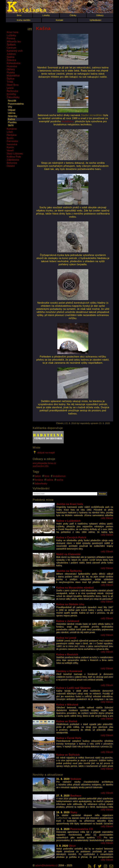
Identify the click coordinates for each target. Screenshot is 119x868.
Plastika (12, 122)
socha (60, 480)
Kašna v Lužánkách (68, 521)
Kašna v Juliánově (68, 621)
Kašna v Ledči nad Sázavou (73, 688)
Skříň (11, 125)
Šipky (74, 812)
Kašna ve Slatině (67, 721)
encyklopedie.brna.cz (44, 463)
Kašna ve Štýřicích (68, 755)
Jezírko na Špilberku (69, 571)
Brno (19, 15)
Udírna (11, 113)
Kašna (11, 119)
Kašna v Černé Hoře (69, 738)
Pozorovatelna (16, 104)
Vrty (10, 107)
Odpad (11, 110)
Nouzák (12, 101)
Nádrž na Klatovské (68, 554)
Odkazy (100, 15)
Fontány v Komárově (69, 671)
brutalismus (59, 476)
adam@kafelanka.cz (46, 865)
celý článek (107, 518)
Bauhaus (76, 796)
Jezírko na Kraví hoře (70, 504)
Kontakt (59, 20)
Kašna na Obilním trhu (70, 604)
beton (38, 476)
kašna (50, 480)
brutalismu (68, 121)
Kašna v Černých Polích (71, 538)
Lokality (46, 15)
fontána (39, 480)
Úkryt (72, 846)
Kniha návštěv (24, 20)
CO (99, 837)
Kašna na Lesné (66, 638)
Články (73, 15)
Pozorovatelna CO (82, 829)
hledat (102, 494)
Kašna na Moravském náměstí (75, 588)
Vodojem (76, 779)
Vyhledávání (95, 20)
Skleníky (12, 116)
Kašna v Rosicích (67, 655)
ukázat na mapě (44, 452)
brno (47, 476)
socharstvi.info (41, 466)
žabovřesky (41, 484)
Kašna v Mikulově (67, 705)
